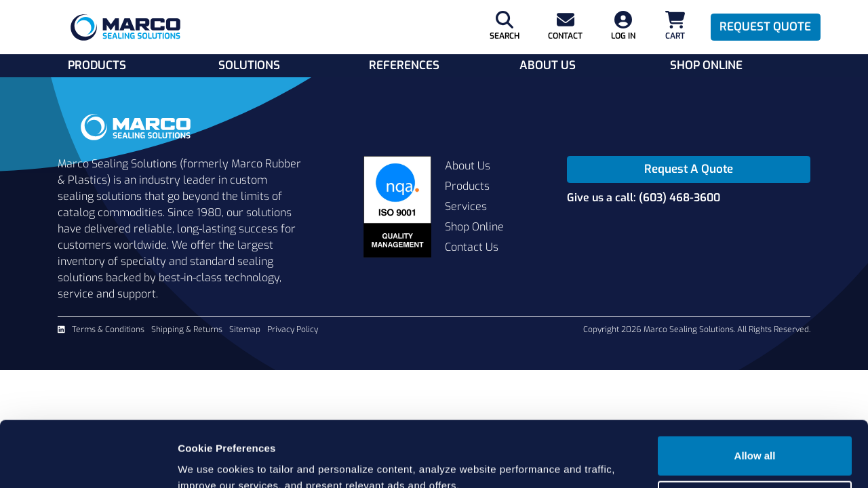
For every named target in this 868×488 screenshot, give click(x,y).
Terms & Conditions (108, 329)
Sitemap (245, 329)
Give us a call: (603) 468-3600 (644, 198)
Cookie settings (755, 438)
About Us (548, 65)
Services (466, 206)
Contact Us (472, 247)
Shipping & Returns (187, 329)
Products (97, 65)
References (404, 65)
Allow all (755, 394)
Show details (209, 461)
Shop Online (706, 65)
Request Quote (765, 27)
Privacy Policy (293, 329)
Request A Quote (689, 169)
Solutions (249, 65)
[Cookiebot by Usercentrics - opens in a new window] (88, 462)
